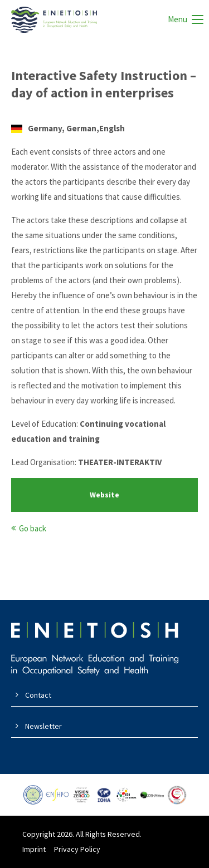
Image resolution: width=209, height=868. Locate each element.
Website (104, 495)
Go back (33, 528)
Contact (38, 695)
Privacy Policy (77, 849)
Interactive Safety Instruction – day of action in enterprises (104, 84)
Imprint (34, 849)
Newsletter (43, 726)
